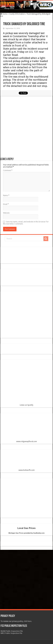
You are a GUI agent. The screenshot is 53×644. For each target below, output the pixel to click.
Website (6, 213)
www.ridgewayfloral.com (27, 429)
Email (6, 204)
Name (6, 195)
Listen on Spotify (27, 384)
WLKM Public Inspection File (12, 631)
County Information (17, 14)
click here (28, 621)
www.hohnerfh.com (27, 470)
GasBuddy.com (39, 533)
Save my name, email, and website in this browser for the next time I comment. (26, 223)
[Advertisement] (27, 128)
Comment (8, 170)
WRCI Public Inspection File (11, 633)
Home (4, 14)
